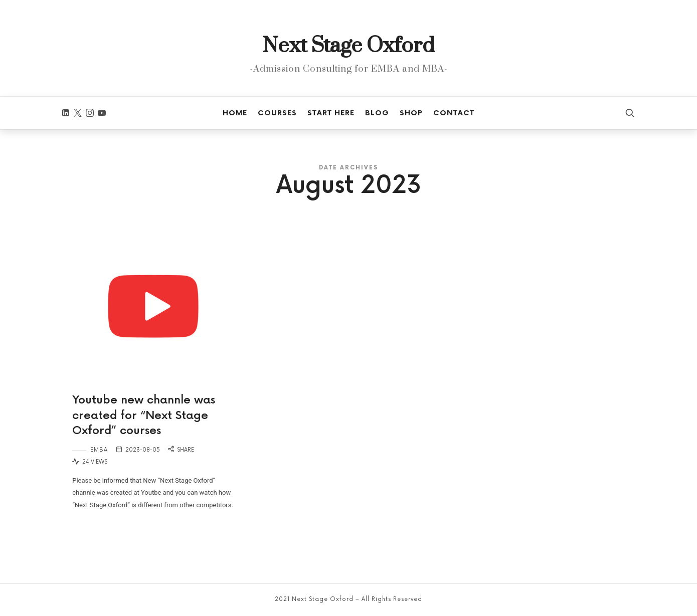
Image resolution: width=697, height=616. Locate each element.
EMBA (99, 450)
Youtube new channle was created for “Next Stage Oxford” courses (144, 416)
